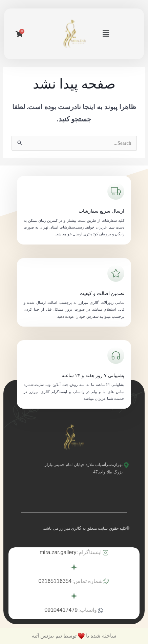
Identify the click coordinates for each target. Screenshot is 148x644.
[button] (106, 34)
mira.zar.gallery (58, 552)
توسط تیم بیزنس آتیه (54, 636)
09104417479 (61, 610)
